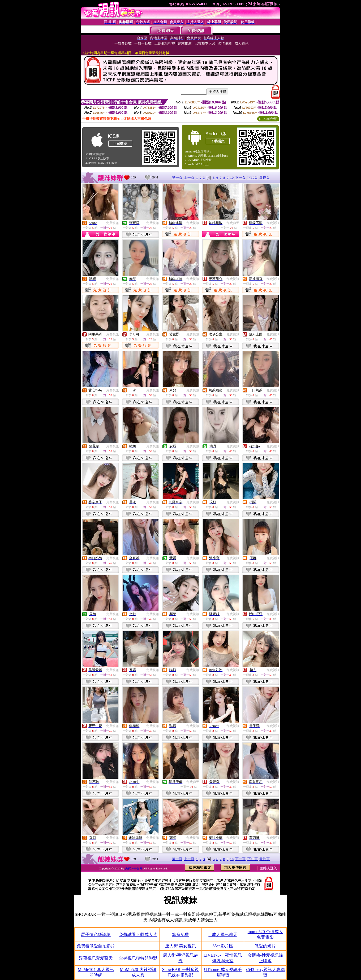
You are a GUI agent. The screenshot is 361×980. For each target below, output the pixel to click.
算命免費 (180, 935)
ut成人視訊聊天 (223, 935)
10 (232, 178)
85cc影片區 (223, 946)
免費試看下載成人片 (138, 935)
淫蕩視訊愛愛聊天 (96, 958)
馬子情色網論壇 (96, 935)
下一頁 (240, 178)
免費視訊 (113, 223)
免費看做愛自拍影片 (96, 946)
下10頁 (253, 178)
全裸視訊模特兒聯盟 (138, 958)
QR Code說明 (268, 119)
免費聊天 (233, 223)
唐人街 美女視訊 (180, 946)
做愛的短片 (265, 946)
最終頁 (265, 178)
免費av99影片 (134, 868)
